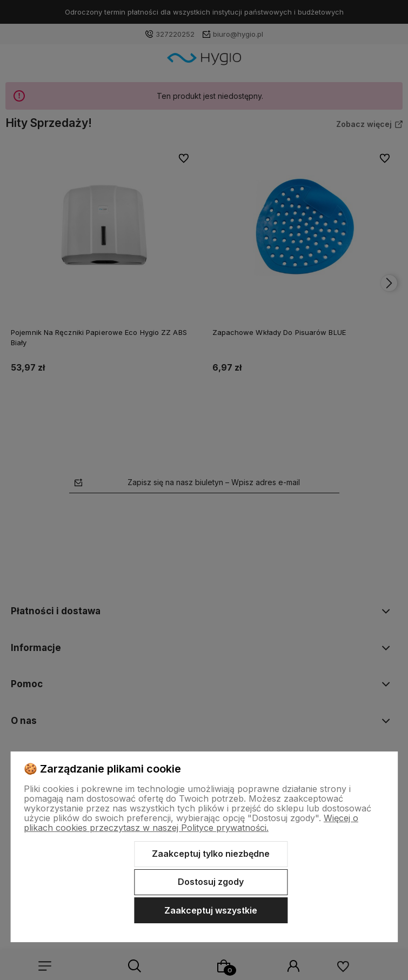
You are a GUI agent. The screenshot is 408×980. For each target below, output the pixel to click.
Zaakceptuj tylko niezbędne (211, 854)
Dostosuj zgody (211, 882)
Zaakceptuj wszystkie (211, 910)
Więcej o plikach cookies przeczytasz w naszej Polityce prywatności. (191, 823)
